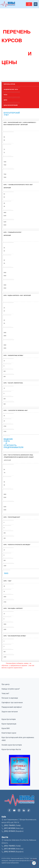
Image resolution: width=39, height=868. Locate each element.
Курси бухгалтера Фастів (11, 749)
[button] (29, 4)
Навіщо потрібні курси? (11, 689)
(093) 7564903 (10, 825)
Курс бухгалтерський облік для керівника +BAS (18, 739)
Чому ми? (5, 693)
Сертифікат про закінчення (12, 703)
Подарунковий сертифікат (12, 707)
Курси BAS (6, 728)
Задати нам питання (10, 712)
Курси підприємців (9, 724)
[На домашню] (8, 4)
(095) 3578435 (10, 831)
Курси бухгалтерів (9, 719)
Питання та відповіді (10, 698)
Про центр (6, 684)
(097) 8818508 (10, 828)
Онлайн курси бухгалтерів (12, 745)
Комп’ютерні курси (9, 733)
